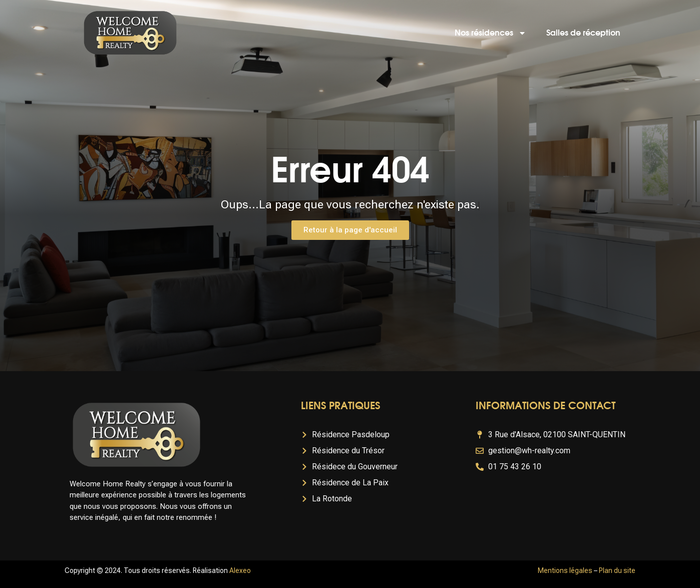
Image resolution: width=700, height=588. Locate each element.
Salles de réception (583, 33)
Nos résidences (490, 33)
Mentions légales (565, 570)
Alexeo (240, 570)
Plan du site (617, 570)
